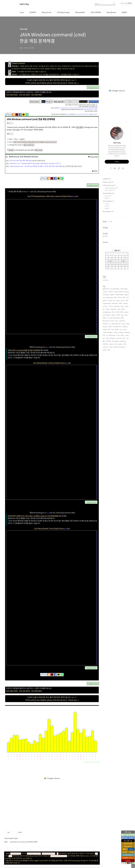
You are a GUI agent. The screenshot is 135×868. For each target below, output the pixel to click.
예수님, (122, 335)
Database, (110, 332)
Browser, (127, 292)
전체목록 (107, 179)
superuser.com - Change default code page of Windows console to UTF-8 (35, 163)
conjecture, (122, 321)
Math (107, 198)
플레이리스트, (106, 289)
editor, (114, 315)
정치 (107, 206)
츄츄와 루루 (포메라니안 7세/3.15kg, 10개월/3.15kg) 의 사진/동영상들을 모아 (35, 516)
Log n (128, 861)
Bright (49, 101)
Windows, (112, 338)
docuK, (127, 306)
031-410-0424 (24, 95)
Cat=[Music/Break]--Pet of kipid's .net (52, 528)
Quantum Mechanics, (120, 347)
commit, (105, 292)
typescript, (117, 306)
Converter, (106, 347)
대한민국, (121, 292)
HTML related (110, 190)
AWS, (127, 300)
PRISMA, (125, 327)
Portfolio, (105, 324)
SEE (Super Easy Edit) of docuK (82, 114)
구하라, (105, 332)
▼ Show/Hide (93, 157)
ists (131, 849)
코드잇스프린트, (119, 312)
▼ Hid (128, 832)
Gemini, (126, 312)
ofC (131, 838)
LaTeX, (127, 335)
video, (119, 309)
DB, (114, 300)
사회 (107, 204)
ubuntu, (116, 332)
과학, (104, 335)
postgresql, (123, 341)
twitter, (105, 350)
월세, (109, 350)
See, (104, 297)
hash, (122, 306)
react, (111, 347)
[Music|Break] (111, 12)
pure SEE (94, 114)
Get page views (10, 710)
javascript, (119, 338)
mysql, (116, 292)
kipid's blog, (109, 297)
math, (107, 338)
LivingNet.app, (107, 312)
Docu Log (128, 841)
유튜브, (121, 303)
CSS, (128, 297)
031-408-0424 (37, 95)
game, (123, 309)
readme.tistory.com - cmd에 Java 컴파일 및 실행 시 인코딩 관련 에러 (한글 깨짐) (36, 166)
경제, (125, 344)
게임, (113, 312)
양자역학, (109, 341)
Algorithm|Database (112, 188)
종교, (124, 338)
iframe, (128, 324)
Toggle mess (128, 835)
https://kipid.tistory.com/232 (90, 110)
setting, (125, 303)
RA (125, 849)
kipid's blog (24, 4)
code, (126, 315)
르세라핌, (105, 344)
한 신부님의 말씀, (115, 289)
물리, (104, 341)
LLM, (127, 338)
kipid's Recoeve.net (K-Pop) (62, 855)
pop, (122, 315)
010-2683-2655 (12, 95)
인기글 (110, 222)
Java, (121, 329)
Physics (108, 196)
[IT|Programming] (63, 12)
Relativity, (127, 332)
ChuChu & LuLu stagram (26, 855)
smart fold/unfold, (115, 318)
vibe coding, (115, 341)
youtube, (120, 344)
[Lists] (22, 12)
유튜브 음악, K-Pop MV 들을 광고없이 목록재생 (24, 350)
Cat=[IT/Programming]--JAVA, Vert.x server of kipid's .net (53, 196)
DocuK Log (83, 102)
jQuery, (118, 300)
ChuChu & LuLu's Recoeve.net (44, 855)
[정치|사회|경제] (96, 12)
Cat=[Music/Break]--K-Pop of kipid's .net (52, 363)
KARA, (122, 318)
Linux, (116, 321)
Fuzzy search (94, 102)
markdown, (113, 309)
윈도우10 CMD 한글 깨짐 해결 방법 (20, 160)
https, (123, 324)
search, (110, 300)
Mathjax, (121, 332)
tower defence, (107, 315)
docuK (68, 114)
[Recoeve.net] (46, 12)
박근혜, (110, 327)
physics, (105, 300)
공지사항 (105, 236)
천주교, (120, 297)
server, (123, 300)
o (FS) (125, 838)
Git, (104, 309)
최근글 (105, 222)
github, (127, 295)
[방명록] (124, 12)
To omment (128, 855)
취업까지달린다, (120, 295)
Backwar (128, 843)
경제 (107, 208)
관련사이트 (106, 855)
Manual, (105, 327)
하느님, (125, 329)
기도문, (107, 309)
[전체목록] (33, 12)
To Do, (118, 335)
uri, (110, 324)
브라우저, (111, 292)
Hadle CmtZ (128, 858)
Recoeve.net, (106, 321)
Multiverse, (115, 303)
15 (123, 261)
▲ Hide (95, 171)
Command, (106, 295)
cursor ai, (111, 344)
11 (110, 261)
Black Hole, (112, 335)
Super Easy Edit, (116, 324)
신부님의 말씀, (124, 289)
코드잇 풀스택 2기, (117, 327)
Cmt (125, 852)
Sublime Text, (107, 329)
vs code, (105, 306)
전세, (116, 344)
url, (107, 335)
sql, (104, 338)
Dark (43, 101)
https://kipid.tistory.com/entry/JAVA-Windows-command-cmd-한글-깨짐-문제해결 (78, 108)
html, (112, 321)
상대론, (117, 329)
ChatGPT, (112, 295)
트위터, (118, 315)
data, (124, 297)
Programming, (107, 303)
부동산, (105, 318)
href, (113, 329)
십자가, (116, 297)
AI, (108, 318)
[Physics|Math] (80, 12)
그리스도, (111, 306)
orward (128, 846)
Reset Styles (34, 102)
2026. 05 (117, 250)
